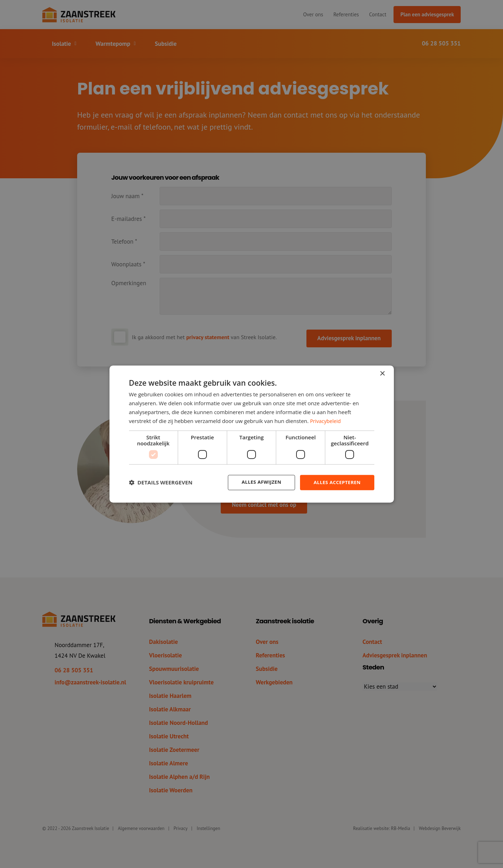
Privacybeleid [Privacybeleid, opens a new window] (326, 421)
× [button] (382, 373)
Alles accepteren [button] (336, 482)
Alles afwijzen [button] (258, 482)
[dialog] (252, 434)
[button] (161, 483)
